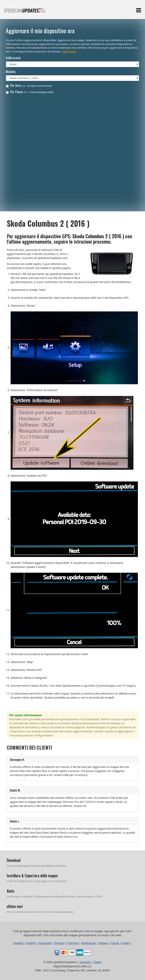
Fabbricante (13, 58)
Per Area (29, 85)
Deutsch (60, 943)
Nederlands (88, 943)
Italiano (104, 943)
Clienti (97, 962)
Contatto (85, 962)
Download (14, 860)
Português (45, 943)
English (31, 943)
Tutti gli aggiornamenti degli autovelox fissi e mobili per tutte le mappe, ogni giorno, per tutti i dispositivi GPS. (25, 12)
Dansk (115, 943)
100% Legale (69, 51)
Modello (11, 72)
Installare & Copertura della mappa (32, 875)
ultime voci (15, 906)
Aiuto (11, 891)
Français (73, 943)
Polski (126, 943)
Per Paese (30, 92)
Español (19, 943)
